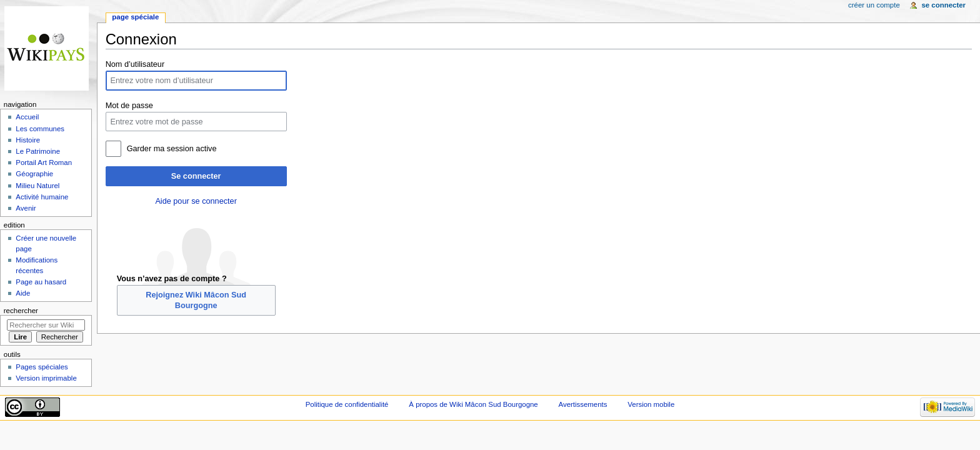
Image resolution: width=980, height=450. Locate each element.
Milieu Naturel (37, 186)
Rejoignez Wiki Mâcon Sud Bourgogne (196, 300)
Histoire (28, 140)
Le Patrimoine (38, 151)
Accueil (27, 117)
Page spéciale (135, 17)
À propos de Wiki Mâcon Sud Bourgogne (473, 404)
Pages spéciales (42, 367)
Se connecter (196, 176)
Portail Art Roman (44, 162)
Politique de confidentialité (347, 404)
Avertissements (583, 404)
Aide (23, 293)
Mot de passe (129, 106)
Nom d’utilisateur (135, 64)
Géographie (34, 174)
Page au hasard (41, 282)
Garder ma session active (172, 149)
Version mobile (651, 404)
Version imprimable (46, 378)
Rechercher (21, 311)
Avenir (26, 208)
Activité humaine (42, 197)
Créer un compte (874, 5)
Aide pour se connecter (196, 201)
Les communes (40, 129)
